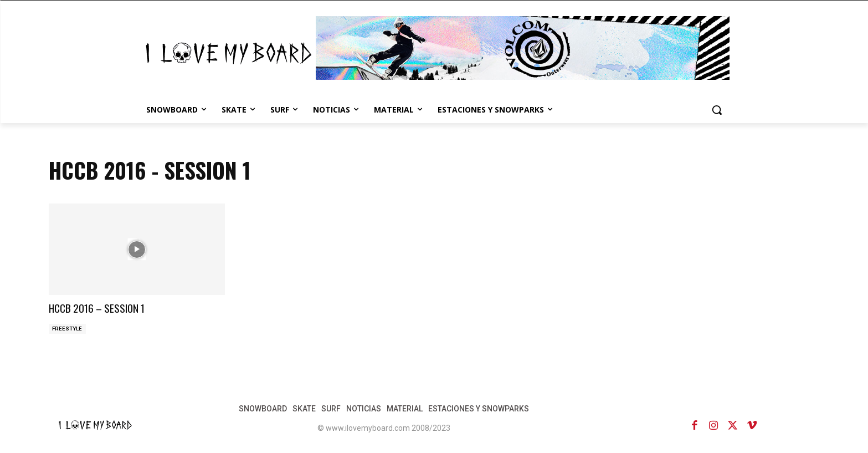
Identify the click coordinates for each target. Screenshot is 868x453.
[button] (717, 110)
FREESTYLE (68, 329)
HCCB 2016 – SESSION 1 (110, 307)
